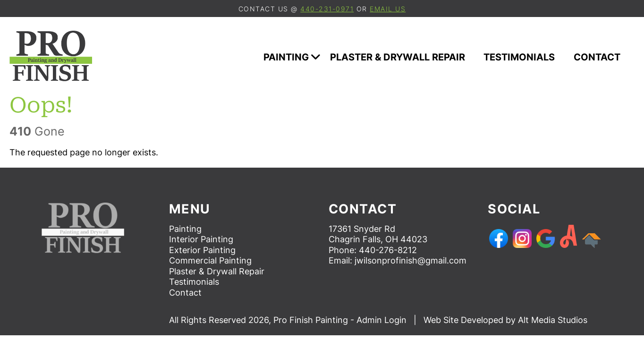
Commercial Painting (210, 260)
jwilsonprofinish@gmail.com (411, 260)
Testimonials (524, 57)
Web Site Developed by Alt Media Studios (505, 320)
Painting (292, 57)
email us (388, 9)
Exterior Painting (202, 250)
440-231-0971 (327, 9)
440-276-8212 (388, 250)
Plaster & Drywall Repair (402, 57)
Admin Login (381, 320)
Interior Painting (201, 239)
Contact (602, 57)
